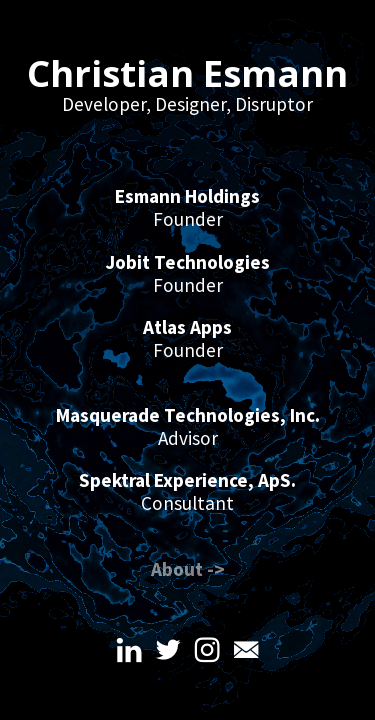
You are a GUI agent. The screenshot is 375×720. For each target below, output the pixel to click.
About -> (188, 569)
